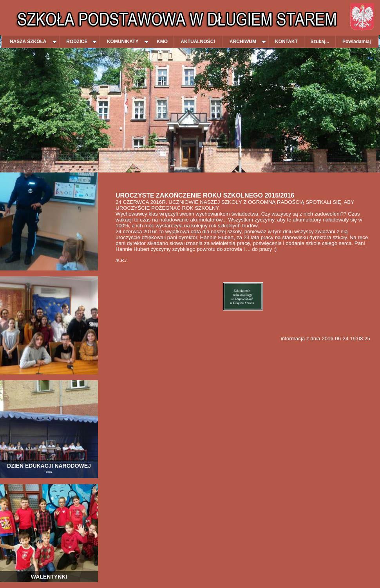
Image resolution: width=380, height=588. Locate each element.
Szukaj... (320, 42)
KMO (162, 42)
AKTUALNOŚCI (198, 42)
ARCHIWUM (248, 42)
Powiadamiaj (357, 42)
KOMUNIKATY (128, 42)
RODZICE (81, 42)
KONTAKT (286, 42)
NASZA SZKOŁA (33, 42)
